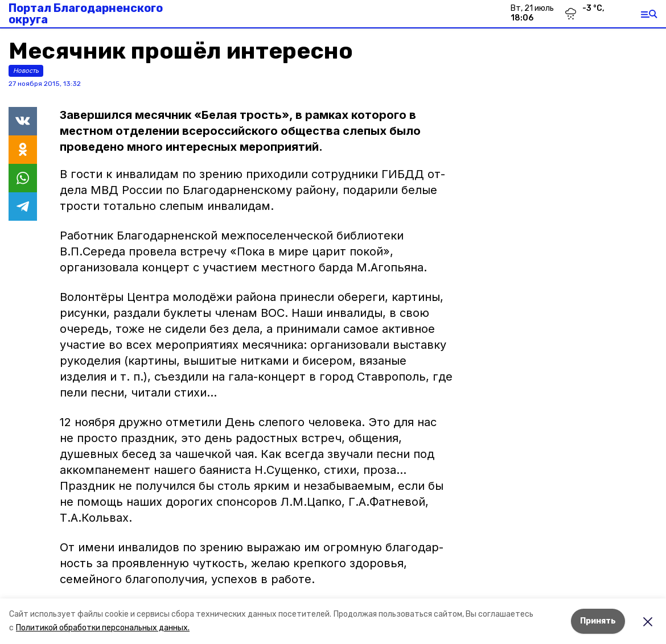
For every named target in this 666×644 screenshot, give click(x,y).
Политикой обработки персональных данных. (103, 628)
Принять (598, 621)
